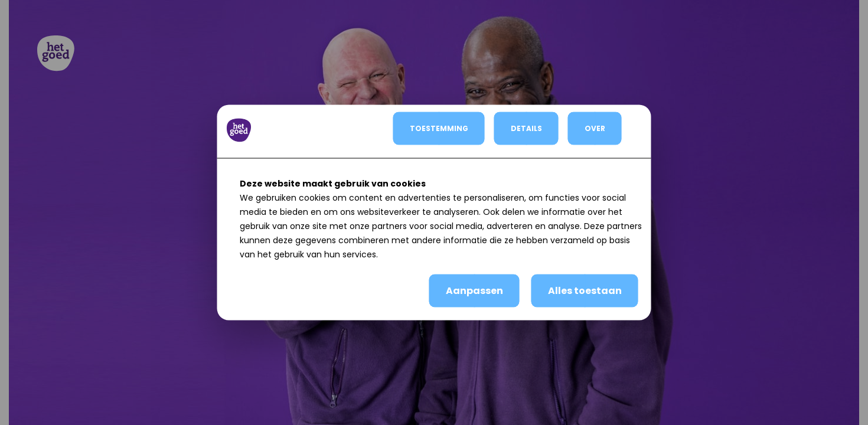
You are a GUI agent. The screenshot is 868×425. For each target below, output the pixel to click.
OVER (595, 128)
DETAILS (526, 128)
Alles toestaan (585, 291)
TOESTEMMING (439, 128)
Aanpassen (474, 291)
